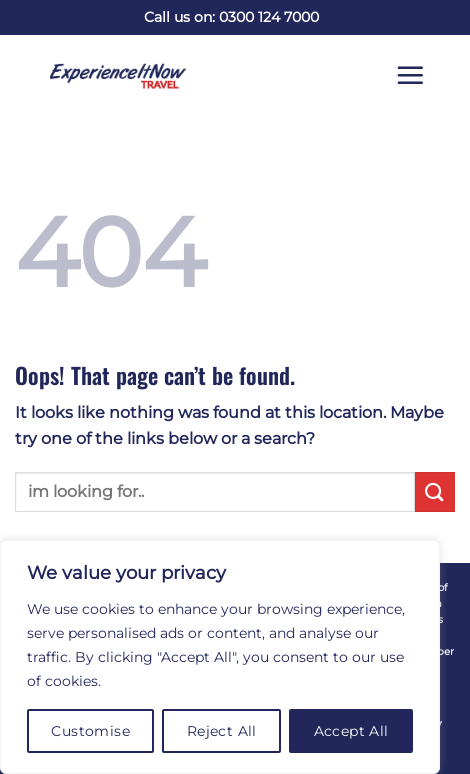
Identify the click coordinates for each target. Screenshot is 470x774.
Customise (90, 731)
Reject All (222, 731)
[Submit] (435, 491)
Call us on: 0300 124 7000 (231, 17)
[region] (220, 657)
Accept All (351, 731)
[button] (425, 75)
